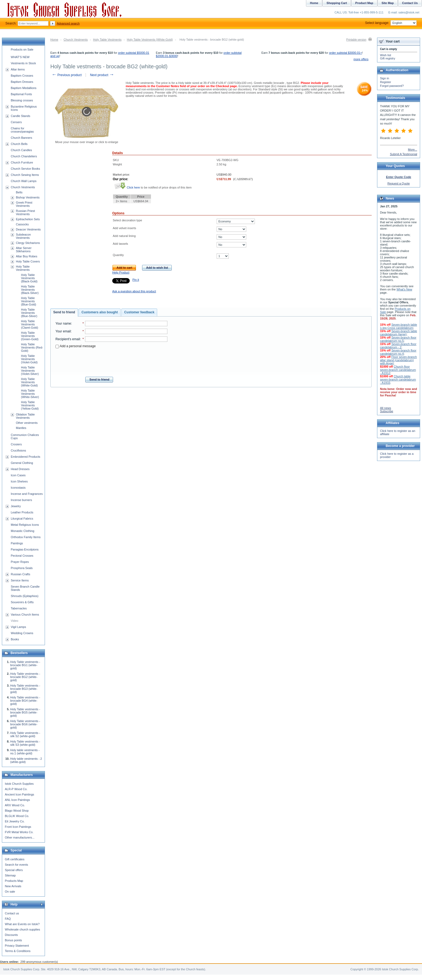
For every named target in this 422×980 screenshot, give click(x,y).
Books (15, 639)
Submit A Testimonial (404, 154)
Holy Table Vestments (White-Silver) (30, 394)
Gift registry (388, 58)
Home (54, 40)
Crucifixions (18, 450)
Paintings (17, 543)
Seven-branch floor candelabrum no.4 (398, 352)
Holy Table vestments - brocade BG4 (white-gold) (25, 701)
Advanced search (68, 23)
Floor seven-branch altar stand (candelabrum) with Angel (398, 360)
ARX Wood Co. (15, 805)
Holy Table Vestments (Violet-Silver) (30, 371)
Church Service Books (25, 169)
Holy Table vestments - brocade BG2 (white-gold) (25, 677)
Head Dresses (20, 469)
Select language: (391, 23)
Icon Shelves (19, 481)
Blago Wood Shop (17, 811)
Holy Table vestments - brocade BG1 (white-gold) (25, 665)
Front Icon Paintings (18, 827)
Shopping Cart (337, 3)
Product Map (364, 3)
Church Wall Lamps (24, 181)
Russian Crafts (20, 574)
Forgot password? (392, 86)
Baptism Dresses (22, 82)
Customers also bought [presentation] (100, 312)
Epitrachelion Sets (28, 219)
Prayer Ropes (20, 562)
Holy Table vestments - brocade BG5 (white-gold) (25, 712)
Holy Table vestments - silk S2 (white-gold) (25, 734)
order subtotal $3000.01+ (345, 53)
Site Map (388, 3)
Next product (102, 75)
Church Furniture (22, 162)
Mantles (21, 428)
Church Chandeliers (24, 156)
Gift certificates (15, 859)
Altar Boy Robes (27, 256)
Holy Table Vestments (107, 40)
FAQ (8, 919)
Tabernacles (19, 608)
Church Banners (22, 138)
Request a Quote (398, 183)
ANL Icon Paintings (17, 800)
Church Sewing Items (25, 175)
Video (15, 621)
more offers (361, 59)
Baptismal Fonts (21, 94)
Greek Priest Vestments (24, 204)
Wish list (386, 55)
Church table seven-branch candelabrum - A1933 (398, 379)
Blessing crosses (22, 100)
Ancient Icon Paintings (20, 794)
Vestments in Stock (23, 63)
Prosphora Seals (22, 568)
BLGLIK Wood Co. (17, 816)
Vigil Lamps (18, 627)
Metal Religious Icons (25, 525)
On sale (10, 892)
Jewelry (16, 506)
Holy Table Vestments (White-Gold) (150, 40)
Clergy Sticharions (28, 243)
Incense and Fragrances (27, 494)
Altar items (18, 69)
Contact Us (410, 3)
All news (386, 408)
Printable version (356, 40)
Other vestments (27, 423)
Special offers (14, 870)
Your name (63, 324)
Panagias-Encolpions (25, 549)
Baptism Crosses (22, 76)
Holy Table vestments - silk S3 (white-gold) (25, 743)
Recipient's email (68, 339)
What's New (404, 289)
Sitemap (10, 875)
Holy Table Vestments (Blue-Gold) (29, 301)
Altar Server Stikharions (24, 250)
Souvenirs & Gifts (22, 602)
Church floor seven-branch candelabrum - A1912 (398, 370)
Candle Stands (20, 116)
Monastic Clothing (22, 531)
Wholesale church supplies (22, 929)
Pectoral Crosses (22, 556)
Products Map (14, 881)
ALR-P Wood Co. (16, 789)
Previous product (67, 75)
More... (413, 150)
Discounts (11, 935)
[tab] (64, 313)
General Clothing (22, 463)
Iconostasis (18, 488)
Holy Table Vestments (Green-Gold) (30, 336)
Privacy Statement (17, 946)
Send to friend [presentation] (64, 312)
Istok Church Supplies (19, 784)
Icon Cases (18, 475)
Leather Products (22, 512)
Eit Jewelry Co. (15, 821)
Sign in (385, 78)
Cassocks (22, 224)
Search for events (16, 865)
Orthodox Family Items (26, 537)
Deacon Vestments (28, 229)
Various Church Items (25, 615)
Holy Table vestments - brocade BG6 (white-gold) (25, 724)
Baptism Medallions (24, 88)
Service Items (20, 580)
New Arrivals (13, 886)
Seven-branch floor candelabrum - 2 (398, 346)
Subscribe (387, 411)
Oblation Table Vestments (25, 416)
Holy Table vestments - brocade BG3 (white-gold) (25, 689)
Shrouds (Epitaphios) (25, 596)
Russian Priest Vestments (25, 212)
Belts (19, 192)
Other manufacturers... (20, 837)
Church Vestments (76, 40)
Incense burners (21, 500)
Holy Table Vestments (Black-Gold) (29, 278)
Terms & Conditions (18, 951)
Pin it (136, 280)
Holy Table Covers (28, 261)
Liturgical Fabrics (22, 519)
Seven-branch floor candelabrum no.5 (398, 339)
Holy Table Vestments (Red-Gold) (32, 347)
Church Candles (21, 150)
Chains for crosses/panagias (22, 130)
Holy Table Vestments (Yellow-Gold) (30, 405)
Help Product (121, 272)
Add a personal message (75, 346)
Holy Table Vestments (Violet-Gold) (29, 359)
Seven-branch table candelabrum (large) (399, 333)
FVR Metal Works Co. (19, 832)
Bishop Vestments (28, 197)
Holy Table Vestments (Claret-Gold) (30, 324)
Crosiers (16, 444)
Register (386, 82)
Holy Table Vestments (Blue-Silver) (29, 313)
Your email (63, 331)
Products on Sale (22, 49)
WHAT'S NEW (20, 57)
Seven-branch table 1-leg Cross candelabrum (399, 326)
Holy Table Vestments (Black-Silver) (30, 290)
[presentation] (111, 361)
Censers (16, 122)
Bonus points (13, 940)
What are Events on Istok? (22, 924)
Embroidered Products (25, 457)
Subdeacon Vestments (23, 236)
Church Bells (19, 144)
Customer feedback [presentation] (139, 312)
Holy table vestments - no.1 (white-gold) (25, 752)
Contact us (12, 913)
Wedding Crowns (22, 633)
